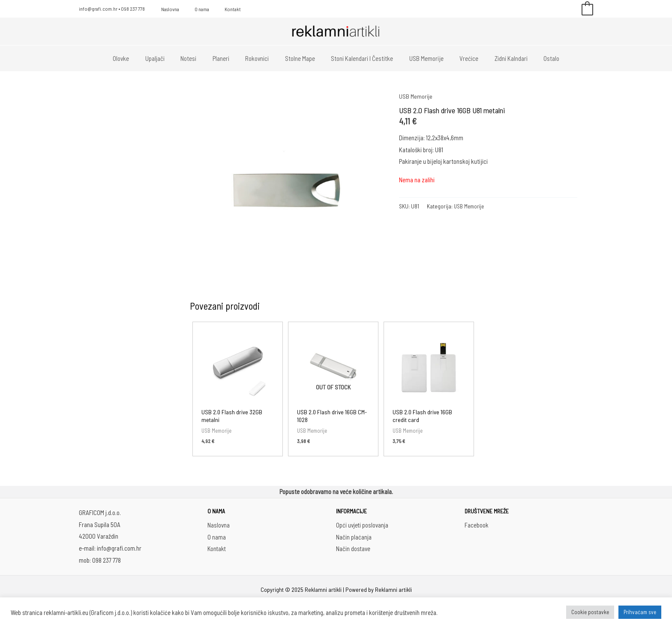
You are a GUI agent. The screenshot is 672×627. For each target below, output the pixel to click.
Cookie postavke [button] (590, 612)
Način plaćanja (354, 537)
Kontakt (220, 9)
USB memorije (420, 58)
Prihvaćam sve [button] (640, 612)
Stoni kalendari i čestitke (359, 58)
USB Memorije (416, 96)
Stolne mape (300, 58)
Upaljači (168, 58)
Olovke (137, 58)
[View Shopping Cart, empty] (587, 9)
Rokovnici (260, 58)
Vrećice (459, 58)
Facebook (477, 525)
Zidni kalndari (498, 58)
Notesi (198, 58)
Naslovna (168, 9)
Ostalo (535, 58)
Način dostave (353, 549)
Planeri (227, 58)
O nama (194, 9)
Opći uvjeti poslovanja (362, 525)
